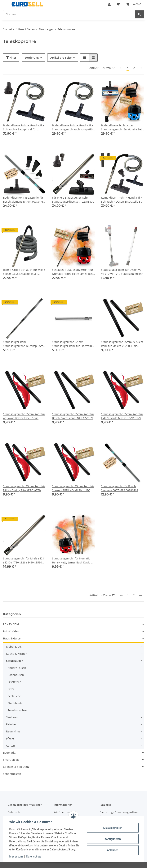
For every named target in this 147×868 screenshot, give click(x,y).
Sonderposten (12, 774)
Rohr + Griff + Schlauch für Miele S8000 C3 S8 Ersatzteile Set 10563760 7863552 (24, 272)
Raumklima (13, 731)
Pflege (10, 738)
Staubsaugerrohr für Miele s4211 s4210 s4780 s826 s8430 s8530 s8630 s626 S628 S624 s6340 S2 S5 (24, 560)
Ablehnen (112, 850)
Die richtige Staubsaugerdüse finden (119, 814)
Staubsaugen (15, 661)
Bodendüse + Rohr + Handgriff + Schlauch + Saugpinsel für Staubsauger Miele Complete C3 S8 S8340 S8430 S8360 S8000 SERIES (24, 127)
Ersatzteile (14, 682)
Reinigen (12, 724)
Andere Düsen (17, 668)
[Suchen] (140, 14)
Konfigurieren (112, 839)
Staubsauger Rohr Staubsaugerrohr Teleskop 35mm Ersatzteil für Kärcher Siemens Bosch (24, 344)
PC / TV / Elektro (13, 624)
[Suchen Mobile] (69, 14)
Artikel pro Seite (61, 58)
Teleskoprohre (17, 710)
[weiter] (140, 68)
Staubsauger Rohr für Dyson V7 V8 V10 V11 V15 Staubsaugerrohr (122, 272)
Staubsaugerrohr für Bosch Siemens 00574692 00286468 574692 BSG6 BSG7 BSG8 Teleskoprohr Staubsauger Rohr (121, 488)
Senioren (12, 717)
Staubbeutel (16, 703)
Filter (11, 58)
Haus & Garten (13, 638)
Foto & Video (11, 631)
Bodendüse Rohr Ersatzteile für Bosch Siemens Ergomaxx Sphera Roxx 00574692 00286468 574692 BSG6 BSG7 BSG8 (24, 200)
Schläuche (14, 696)
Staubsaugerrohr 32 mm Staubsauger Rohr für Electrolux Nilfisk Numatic (73, 344)
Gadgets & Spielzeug (16, 767)
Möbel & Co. (14, 647)
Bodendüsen (16, 675)
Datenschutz (34, 857)
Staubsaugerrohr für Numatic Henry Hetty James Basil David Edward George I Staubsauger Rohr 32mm (71, 560)
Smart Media (11, 760)
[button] (109, 4)
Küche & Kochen (17, 654)
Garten (11, 746)
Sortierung (32, 58)
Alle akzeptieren (112, 828)
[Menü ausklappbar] (5, 2)
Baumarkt (9, 753)
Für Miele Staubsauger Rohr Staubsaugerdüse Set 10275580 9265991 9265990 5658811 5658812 (72, 200)
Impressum (16, 857)
